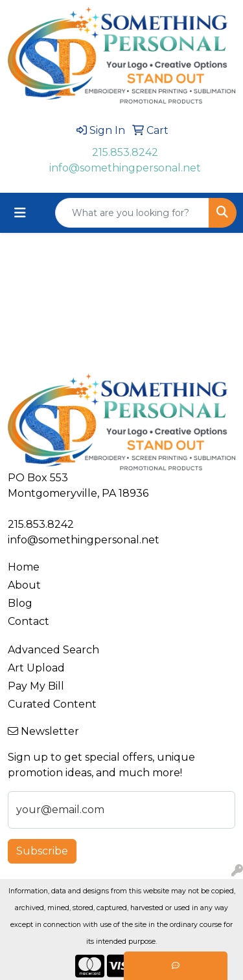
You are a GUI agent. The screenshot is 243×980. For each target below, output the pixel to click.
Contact (29, 621)
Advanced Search (53, 650)
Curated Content (52, 704)
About (24, 585)
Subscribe (42, 851)
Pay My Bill (36, 686)
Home (24, 567)
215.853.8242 (125, 152)
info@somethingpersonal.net (125, 168)
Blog (20, 603)
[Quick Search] (132, 213)
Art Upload (36, 668)
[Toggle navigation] (20, 213)
